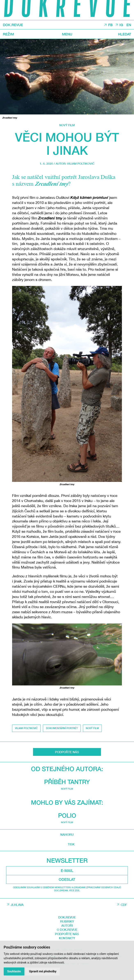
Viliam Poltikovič (81, 164)
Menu (67, 34)
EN (129, 25)
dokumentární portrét (62, 728)
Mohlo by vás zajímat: (67, 878)
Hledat (124, 34)
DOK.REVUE (13, 25)
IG (121, 25)
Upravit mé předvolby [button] (43, 971)
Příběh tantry (67, 858)
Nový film (67, 125)
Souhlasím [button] (14, 971)
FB (110, 25)
